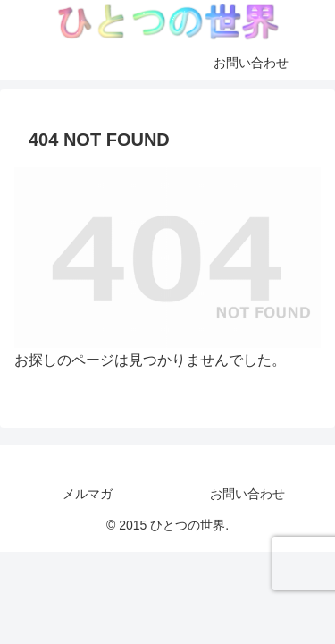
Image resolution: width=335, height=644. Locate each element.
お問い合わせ (247, 494)
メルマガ (88, 494)
